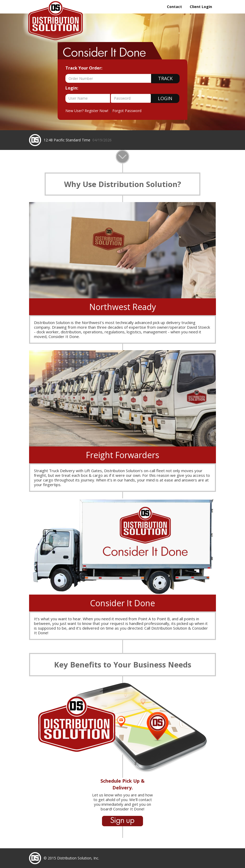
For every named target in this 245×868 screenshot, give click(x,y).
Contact (174, 7)
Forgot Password (127, 111)
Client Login (201, 7)
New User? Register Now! (87, 111)
